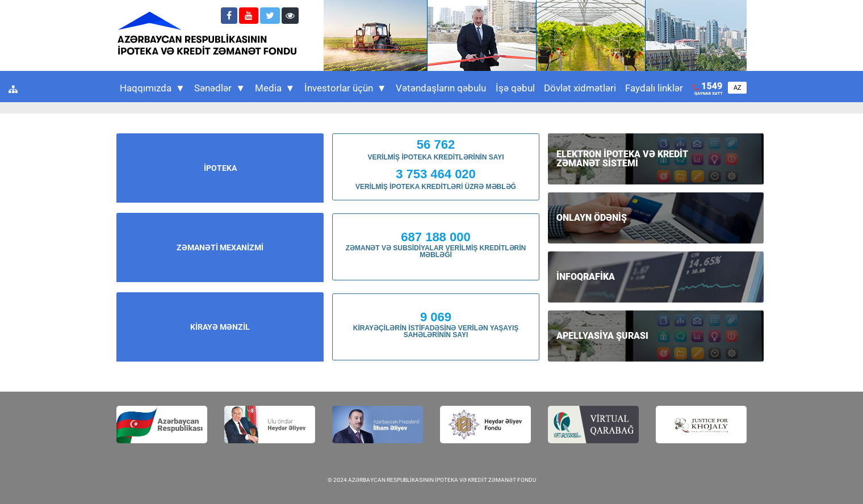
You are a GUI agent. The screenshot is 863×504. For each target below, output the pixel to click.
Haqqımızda (152, 88)
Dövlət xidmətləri (580, 88)
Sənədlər (220, 88)
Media (275, 88)
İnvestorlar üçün (345, 88)
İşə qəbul (515, 88)
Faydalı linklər (654, 88)
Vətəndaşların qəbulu (441, 88)
